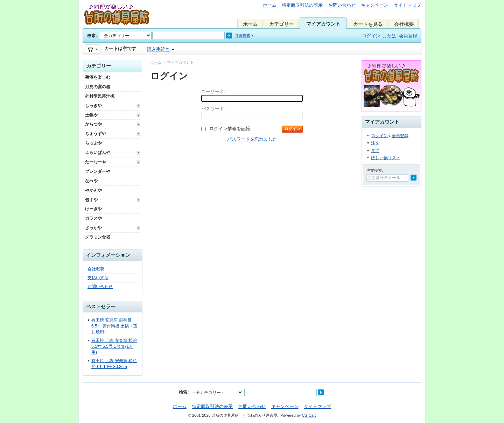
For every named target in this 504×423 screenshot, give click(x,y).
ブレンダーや (98, 171)
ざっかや (93, 228)
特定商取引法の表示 (302, 5)
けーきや (93, 209)
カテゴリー (281, 24)
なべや (91, 181)
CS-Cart (309, 415)
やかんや (93, 190)
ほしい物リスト (386, 158)
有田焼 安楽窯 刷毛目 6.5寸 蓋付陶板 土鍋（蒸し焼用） (114, 326)
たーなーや (96, 162)
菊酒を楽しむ (98, 77)
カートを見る (368, 24)
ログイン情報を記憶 (230, 129)
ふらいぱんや (98, 153)
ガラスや (93, 218)
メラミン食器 (98, 237)
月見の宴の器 (98, 87)
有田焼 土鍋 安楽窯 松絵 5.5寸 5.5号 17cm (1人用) (114, 346)
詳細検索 (243, 35)
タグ (375, 150)
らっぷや (93, 143)
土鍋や (91, 115)
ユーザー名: (213, 91)
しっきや (93, 106)
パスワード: (213, 109)
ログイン (371, 36)
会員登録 (408, 36)
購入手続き (158, 49)
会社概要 (404, 24)
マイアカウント (323, 24)
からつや (93, 124)
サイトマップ (407, 5)
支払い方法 (98, 278)
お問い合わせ (342, 5)
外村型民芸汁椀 (100, 96)
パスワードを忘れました (252, 139)
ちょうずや (96, 134)
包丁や (91, 200)
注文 (375, 143)
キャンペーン (374, 5)
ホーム (270, 5)
